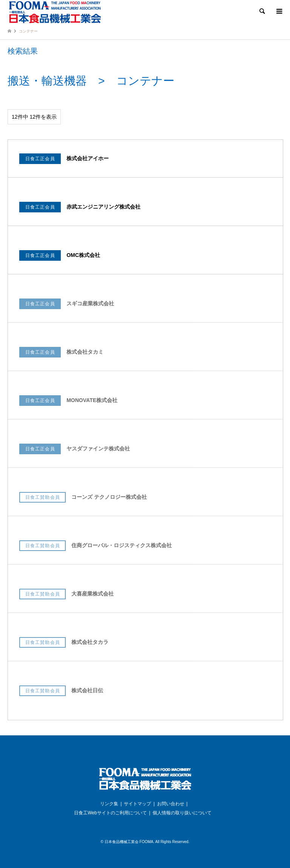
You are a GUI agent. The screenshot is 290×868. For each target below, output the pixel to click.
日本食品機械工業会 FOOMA (129, 842)
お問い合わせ (171, 804)
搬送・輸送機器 (47, 81)
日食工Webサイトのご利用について (110, 813)
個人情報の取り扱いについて (182, 813)
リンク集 (109, 804)
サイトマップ (137, 804)
